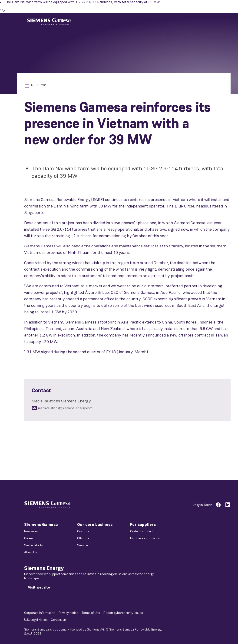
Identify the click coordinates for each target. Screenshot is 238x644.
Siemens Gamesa (41, 524)
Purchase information (145, 538)
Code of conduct (142, 531)
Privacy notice (68, 613)
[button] (49, 22)
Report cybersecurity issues (123, 613)
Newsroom (32, 531)
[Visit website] (39, 587)
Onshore (83, 531)
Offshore (83, 538)
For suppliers (143, 524)
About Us (31, 552)
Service (83, 545)
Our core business (95, 524)
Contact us (58, 620)
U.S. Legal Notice (36, 620)
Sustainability (33, 545)
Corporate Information (40, 613)
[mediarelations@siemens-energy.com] (127, 408)
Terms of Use (91, 613)
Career (29, 538)
